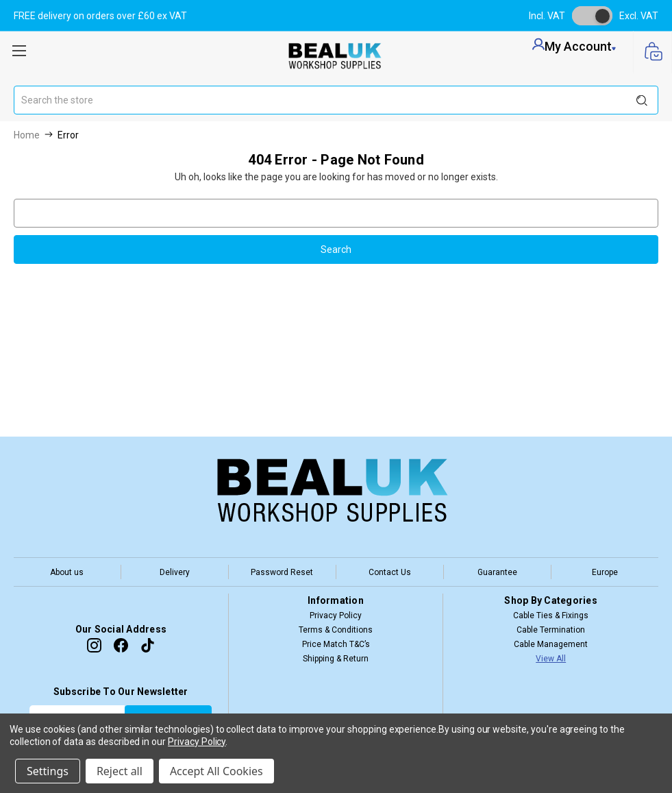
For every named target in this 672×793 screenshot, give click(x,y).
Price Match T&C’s (336, 644)
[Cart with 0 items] (652, 52)
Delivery (175, 572)
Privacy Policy (336, 615)
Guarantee (497, 572)
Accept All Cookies (216, 771)
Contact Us (390, 572)
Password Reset (282, 572)
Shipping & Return (336, 659)
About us (67, 572)
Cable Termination (551, 630)
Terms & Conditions (336, 630)
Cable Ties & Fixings (551, 615)
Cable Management (551, 644)
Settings (48, 771)
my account (574, 46)
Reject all (120, 771)
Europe (605, 572)
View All (551, 659)
